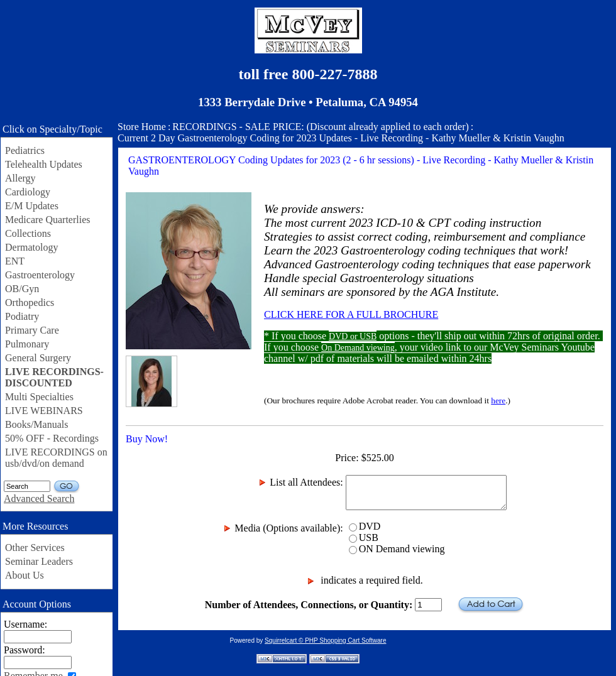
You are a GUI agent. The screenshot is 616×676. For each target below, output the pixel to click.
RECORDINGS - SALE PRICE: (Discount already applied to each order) (320, 127)
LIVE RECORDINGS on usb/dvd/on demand (56, 458)
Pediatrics (25, 150)
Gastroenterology (40, 275)
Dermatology (31, 247)
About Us (25, 575)
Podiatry (22, 316)
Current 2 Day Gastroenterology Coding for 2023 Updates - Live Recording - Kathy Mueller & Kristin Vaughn (341, 138)
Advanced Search (39, 499)
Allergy (20, 178)
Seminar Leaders (39, 561)
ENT (15, 261)
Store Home (142, 127)
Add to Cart (491, 605)
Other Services (35, 548)
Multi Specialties (39, 397)
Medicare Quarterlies (47, 220)
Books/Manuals (36, 424)
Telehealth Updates (44, 164)
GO (67, 487)
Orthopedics (30, 303)
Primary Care (32, 330)
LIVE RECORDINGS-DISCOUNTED (54, 377)
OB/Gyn (22, 289)
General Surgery (38, 358)
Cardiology (28, 192)
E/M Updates (32, 206)
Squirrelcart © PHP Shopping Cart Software (325, 641)
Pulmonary (27, 344)
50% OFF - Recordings (52, 438)
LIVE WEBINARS (44, 411)
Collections (28, 233)
